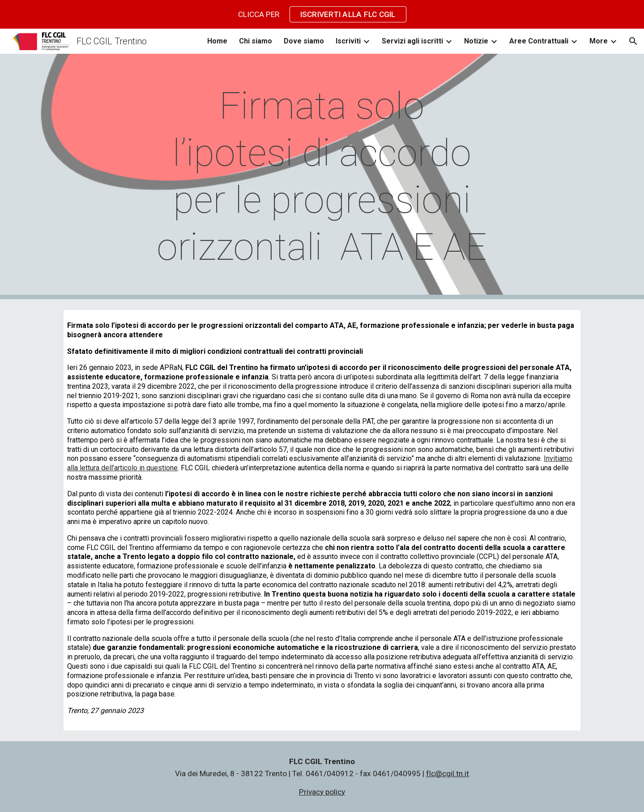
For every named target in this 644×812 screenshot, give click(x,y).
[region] (322, 14)
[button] (633, 41)
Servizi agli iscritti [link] (412, 41)
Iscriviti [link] (348, 41)
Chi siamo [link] (256, 41)
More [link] (599, 41)
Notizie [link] (476, 41)
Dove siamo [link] (304, 41)
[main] (322, 176)
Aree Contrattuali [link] (539, 41)
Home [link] (217, 41)
